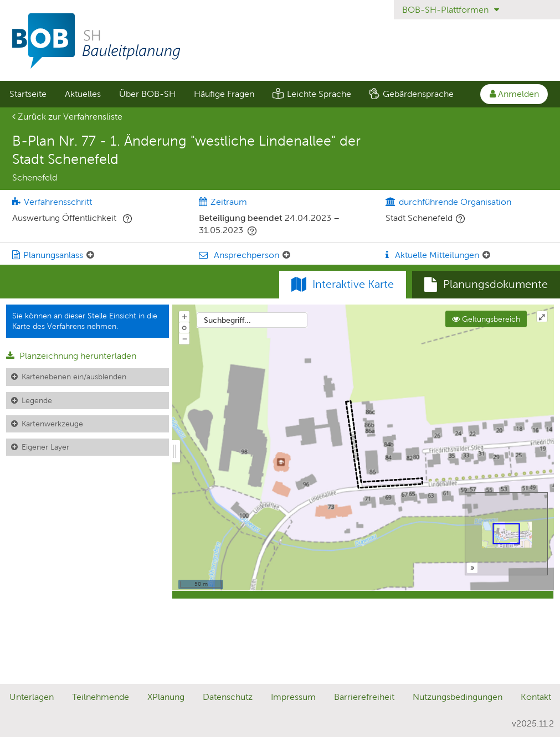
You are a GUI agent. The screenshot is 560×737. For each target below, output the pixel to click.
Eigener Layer (45, 447)
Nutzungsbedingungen (458, 697)
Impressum (293, 697)
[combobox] (252, 320)
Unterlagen (32, 697)
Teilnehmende (101, 697)
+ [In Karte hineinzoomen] (184, 316)
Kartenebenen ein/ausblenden (74, 377)
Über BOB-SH (147, 94)
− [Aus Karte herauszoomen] (184, 338)
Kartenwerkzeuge (52, 424)
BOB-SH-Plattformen (451, 10)
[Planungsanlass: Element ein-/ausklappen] (90, 255)
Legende (37, 400)
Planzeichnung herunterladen (71, 356)
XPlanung (166, 697)
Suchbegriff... (227, 320)
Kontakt (536, 697)
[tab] (486, 285)
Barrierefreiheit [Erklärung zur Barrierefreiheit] (364, 697)
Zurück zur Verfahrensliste (67, 117)
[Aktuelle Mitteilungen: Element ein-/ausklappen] (486, 255)
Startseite (28, 94)
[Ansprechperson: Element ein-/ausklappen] (286, 255)
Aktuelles (83, 94)
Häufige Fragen (224, 94)
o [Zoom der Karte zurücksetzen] (184, 327)
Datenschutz (228, 697)
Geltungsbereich (486, 319)
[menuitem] (28, 94)
